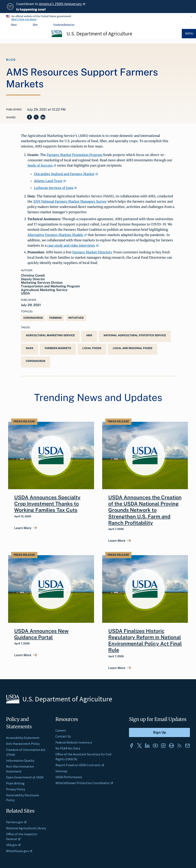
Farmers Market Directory (92, 252)
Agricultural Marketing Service (50, 335)
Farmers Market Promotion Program (75, 155)
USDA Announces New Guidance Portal (41, 634)
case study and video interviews (73, 245)
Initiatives (76, 318)
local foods (92, 348)
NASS (30, 348)
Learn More (23, 528)
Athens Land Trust (50, 181)
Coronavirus (33, 318)
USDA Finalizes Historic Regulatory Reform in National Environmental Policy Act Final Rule (145, 641)
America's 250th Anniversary (62, 4)
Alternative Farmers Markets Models (57, 235)
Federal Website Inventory (74, 742)
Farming (56, 318)
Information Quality (20, 760)
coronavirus (36, 361)
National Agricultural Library (26, 828)
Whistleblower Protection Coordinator (84, 783)
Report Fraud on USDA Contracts (80, 765)
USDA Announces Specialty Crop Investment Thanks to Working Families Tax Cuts (47, 504)
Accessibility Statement (23, 738)
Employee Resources (64, 24)
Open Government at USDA (25, 777)
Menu (189, 34)
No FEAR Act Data (68, 748)
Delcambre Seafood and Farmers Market (66, 174)
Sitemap (61, 771)
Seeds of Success (42, 165)
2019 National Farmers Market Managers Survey (70, 201)
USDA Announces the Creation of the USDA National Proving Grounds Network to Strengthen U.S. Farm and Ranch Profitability (145, 510)
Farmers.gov (16, 822)
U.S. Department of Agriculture (99, 34)
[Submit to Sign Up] (159, 732)
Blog (35, 24)
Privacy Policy (16, 789)
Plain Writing (15, 783)
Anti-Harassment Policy (23, 744)
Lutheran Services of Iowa (55, 188)
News (14, 24)
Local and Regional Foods (133, 348)
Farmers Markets (58, 348)
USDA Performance (69, 777)
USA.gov (14, 845)
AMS (89, 335)
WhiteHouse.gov (19, 851)
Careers (61, 730)
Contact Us (63, 736)
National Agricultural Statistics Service (135, 335)
